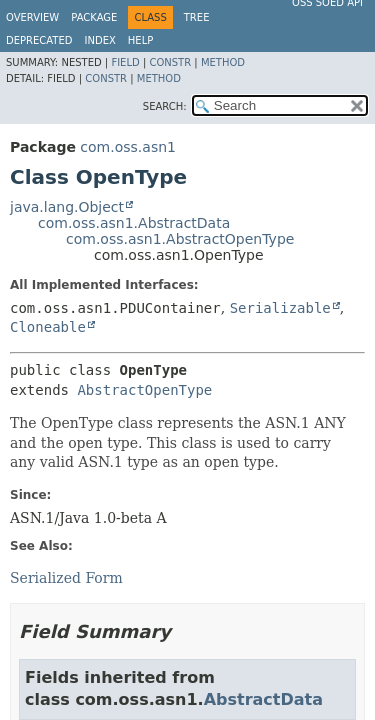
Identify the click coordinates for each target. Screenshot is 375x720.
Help (140, 40)
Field (125, 62)
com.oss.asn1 (128, 147)
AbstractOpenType (144, 390)
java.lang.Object (67, 207)
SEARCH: (165, 106)
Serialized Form (66, 578)
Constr (170, 62)
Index (100, 40)
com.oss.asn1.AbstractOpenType (180, 239)
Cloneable (48, 327)
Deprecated (39, 40)
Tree (197, 17)
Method (223, 62)
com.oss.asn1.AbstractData (134, 223)
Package (94, 17)
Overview (32, 17)
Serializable (280, 308)
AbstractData (263, 699)
